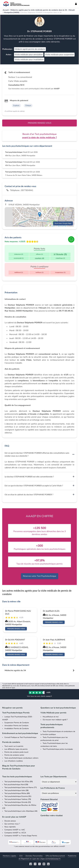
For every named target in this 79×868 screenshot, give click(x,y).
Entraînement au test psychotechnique (20, 733)
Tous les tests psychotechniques (17, 777)
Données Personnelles (34, 856)
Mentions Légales (10, 856)
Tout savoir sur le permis (14, 746)
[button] (40, 214)
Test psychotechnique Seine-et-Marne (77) (21, 787)
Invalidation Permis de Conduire (17, 728)
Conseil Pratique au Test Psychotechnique (20, 737)
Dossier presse (10, 821)
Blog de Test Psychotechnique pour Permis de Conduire (19, 767)
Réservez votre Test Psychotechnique (40, 576)
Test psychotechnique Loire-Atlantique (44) (21, 811)
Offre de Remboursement (55, 856)
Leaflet (52, 226)
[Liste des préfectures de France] (59, 793)
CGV (21, 856)
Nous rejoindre (10, 827)
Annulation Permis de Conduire (16, 726)
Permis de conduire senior (14, 755)
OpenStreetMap (62, 226)
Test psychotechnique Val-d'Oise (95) (19, 782)
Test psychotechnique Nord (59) (16, 785)
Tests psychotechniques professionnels (52, 726)
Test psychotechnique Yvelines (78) (18, 799)
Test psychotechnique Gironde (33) (18, 802)
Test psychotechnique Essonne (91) (18, 796)
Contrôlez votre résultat (52, 816)
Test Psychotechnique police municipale (58, 749)
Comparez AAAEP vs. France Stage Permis (21, 836)
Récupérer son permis (12, 708)
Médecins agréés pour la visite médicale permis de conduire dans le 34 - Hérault (43, 10)
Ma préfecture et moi (51, 717)
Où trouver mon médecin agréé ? (55, 720)
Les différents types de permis (16, 749)
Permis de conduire (11, 742)
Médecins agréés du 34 (15, 670)
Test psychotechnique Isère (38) (16, 790)
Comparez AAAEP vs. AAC (15, 830)
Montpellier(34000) (12, 12)
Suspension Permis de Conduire (17, 723)
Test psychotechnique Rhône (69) (17, 793)
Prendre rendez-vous (40, 123)
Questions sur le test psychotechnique (58, 708)
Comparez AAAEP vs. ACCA (15, 833)
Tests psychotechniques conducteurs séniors (21, 758)
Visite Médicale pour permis (53, 713)
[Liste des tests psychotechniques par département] (59, 782)
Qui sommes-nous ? (12, 824)
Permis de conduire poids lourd (16, 752)
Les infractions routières (14, 761)
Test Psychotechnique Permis (16, 713)
